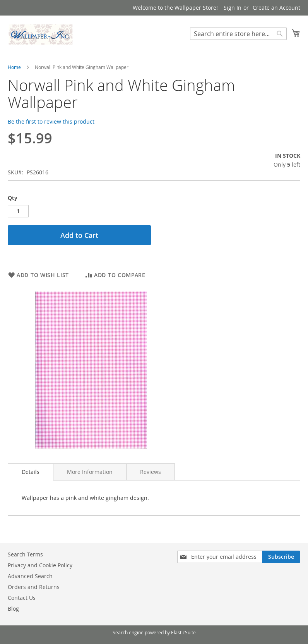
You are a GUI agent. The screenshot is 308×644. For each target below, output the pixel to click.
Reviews (151, 472)
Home (14, 67)
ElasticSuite (183, 632)
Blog (13, 609)
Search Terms (25, 554)
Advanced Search (30, 576)
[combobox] (238, 34)
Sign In (233, 8)
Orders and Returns (34, 587)
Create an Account (276, 8)
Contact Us (22, 598)
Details (31, 472)
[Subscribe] (281, 557)
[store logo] (41, 34)
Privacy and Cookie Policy (40, 565)
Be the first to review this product (51, 121)
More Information (90, 472)
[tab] (31, 472)
